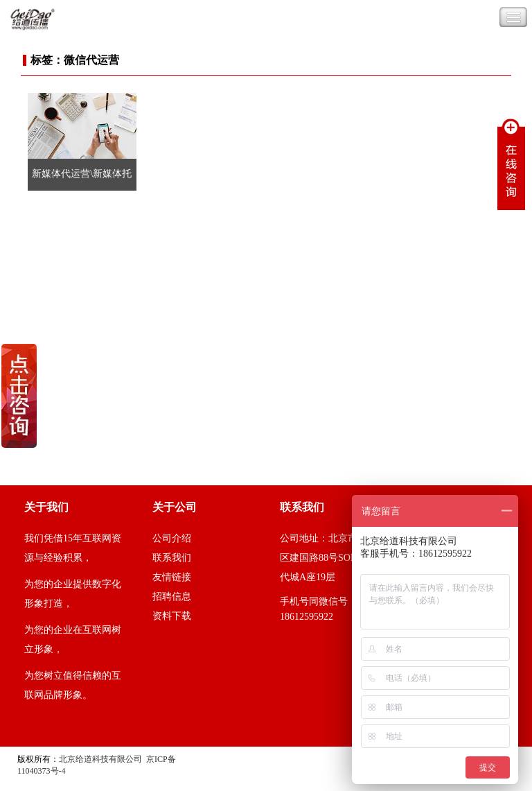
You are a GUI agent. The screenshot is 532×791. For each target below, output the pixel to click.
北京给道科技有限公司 (100, 759)
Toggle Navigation (513, 17)
